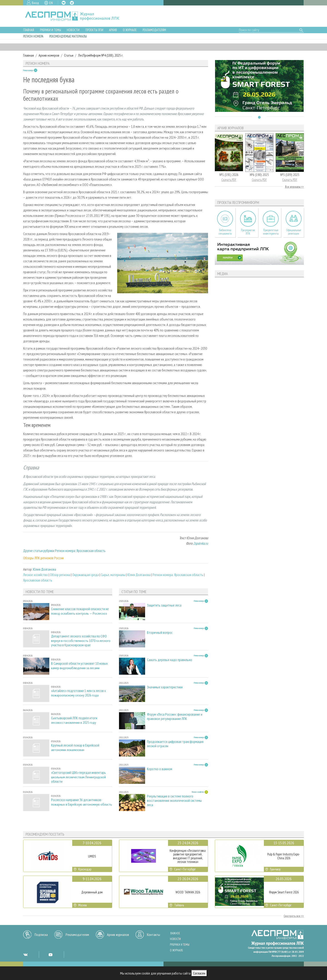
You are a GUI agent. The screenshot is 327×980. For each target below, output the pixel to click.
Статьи (69, 55)
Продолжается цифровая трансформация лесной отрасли (175, 744)
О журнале (130, 30)
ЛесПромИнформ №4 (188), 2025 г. (101, 55)
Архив (113, 30)
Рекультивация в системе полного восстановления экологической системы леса (174, 801)
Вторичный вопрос (160, 633)
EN (51, 3)
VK (64, 3)
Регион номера (33, 36)
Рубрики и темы (51, 30)
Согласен (199, 973)
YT (50, 955)
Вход (35, 3)
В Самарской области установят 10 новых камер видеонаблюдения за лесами (79, 666)
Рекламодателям (154, 30)
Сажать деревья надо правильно (170, 660)
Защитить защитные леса (164, 605)
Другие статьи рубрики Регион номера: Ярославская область (64, 551)
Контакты (154, 935)
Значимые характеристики (165, 687)
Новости (73, 30)
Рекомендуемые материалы (68, 36)
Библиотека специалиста (225, 232)
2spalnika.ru (201, 543)
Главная (29, 30)
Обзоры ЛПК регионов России (43, 558)
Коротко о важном (160, 769)
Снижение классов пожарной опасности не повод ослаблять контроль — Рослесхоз (80, 611)
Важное (175, 933)
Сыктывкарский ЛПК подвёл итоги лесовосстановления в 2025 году (74, 720)
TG (72, 3)
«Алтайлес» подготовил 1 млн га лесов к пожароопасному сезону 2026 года (78, 693)
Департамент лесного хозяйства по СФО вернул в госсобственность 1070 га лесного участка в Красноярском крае (81, 640)
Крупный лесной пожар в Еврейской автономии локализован (75, 747)
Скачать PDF (229, 180)
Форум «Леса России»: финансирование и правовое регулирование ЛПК (175, 717)
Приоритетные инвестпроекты (271, 232)
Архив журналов (118, 935)
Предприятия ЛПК (248, 232)
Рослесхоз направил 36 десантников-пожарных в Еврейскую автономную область (82, 802)
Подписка (41, 935)
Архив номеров (49, 55)
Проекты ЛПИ (94, 30)
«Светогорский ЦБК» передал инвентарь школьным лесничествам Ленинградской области (78, 777)
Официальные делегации (294, 232)
